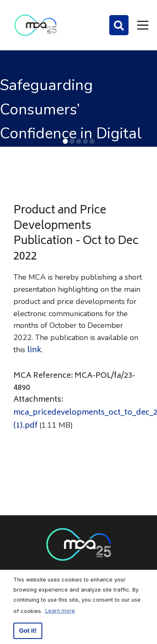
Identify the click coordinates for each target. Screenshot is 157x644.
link (34, 351)
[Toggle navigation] (143, 25)
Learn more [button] (60, 611)
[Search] (119, 25)
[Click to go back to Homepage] (36, 25)
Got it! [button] (28, 631)
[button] (65, 141)
